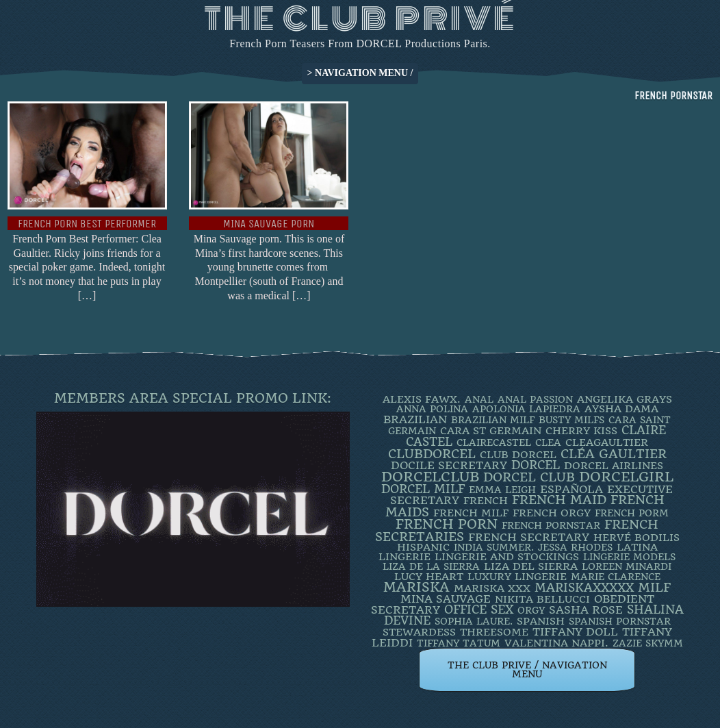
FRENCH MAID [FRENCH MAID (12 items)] (559, 500)
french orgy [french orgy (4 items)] (552, 513)
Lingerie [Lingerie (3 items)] (404, 557)
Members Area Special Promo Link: (193, 398)
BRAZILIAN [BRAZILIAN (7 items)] (415, 419)
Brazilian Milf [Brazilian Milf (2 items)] (493, 420)
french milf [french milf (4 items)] (471, 513)
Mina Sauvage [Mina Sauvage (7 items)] (446, 599)
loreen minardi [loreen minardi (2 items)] (627, 566)
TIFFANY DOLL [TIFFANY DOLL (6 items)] (575, 632)
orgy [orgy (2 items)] (531, 610)
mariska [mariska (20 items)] (416, 588)
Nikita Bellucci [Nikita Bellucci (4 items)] (542, 599)
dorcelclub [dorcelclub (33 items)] (430, 477)
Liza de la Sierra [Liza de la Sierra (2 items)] (431, 566)
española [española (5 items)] (571, 489)
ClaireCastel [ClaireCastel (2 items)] (494, 442)
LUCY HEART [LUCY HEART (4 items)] (429, 577)
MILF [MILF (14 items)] (654, 587)
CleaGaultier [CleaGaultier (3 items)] (607, 442)
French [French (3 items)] (486, 501)
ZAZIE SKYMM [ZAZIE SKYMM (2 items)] (648, 643)
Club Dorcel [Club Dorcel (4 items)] (518, 455)
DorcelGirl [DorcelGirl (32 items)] (626, 477)
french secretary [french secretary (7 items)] (529, 537)
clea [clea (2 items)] (548, 442)
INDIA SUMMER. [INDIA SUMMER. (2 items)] (494, 547)
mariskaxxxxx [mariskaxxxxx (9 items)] (584, 588)
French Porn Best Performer (87, 224)
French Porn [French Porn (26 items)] (447, 524)
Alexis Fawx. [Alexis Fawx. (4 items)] (422, 399)
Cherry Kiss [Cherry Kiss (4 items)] (581, 431)
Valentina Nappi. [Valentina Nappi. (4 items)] (556, 643)
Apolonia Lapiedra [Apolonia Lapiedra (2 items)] (526, 409)
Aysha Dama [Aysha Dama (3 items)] (621, 409)
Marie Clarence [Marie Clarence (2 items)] (616, 577)
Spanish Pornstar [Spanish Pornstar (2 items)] (620, 621)
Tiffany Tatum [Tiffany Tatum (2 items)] (459, 643)
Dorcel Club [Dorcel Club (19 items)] (529, 477)
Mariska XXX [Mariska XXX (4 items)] (492, 588)
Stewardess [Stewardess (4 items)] (419, 632)
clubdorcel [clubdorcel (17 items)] (432, 454)
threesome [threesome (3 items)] (494, 632)
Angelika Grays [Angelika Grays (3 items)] (625, 399)
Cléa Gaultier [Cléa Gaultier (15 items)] (614, 454)
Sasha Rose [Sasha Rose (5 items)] (586, 610)
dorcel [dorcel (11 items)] (536, 465)
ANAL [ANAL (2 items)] (479, 399)
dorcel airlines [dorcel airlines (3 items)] (614, 466)
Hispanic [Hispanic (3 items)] (423, 547)
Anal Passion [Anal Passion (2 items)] (535, 399)
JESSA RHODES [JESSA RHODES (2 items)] (575, 547)
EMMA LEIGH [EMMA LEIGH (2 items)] (502, 490)
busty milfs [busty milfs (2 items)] (571, 420)
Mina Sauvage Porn (269, 224)
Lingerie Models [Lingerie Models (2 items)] (629, 557)
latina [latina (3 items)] (637, 547)
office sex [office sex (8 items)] (479, 610)
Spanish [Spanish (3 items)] (541, 621)
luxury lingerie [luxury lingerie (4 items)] (517, 577)
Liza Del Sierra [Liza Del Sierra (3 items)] (531, 566)
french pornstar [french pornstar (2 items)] (551, 525)
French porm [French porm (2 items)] (632, 513)
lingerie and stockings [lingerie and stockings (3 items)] (507, 557)
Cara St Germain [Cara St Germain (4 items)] (491, 431)
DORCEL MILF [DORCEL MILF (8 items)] (423, 489)
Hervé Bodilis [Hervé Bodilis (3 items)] (637, 538)
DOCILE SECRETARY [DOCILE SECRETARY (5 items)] (449, 465)
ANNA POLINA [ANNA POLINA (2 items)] (432, 409)
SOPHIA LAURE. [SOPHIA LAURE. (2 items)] (474, 621)
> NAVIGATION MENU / (360, 73)
